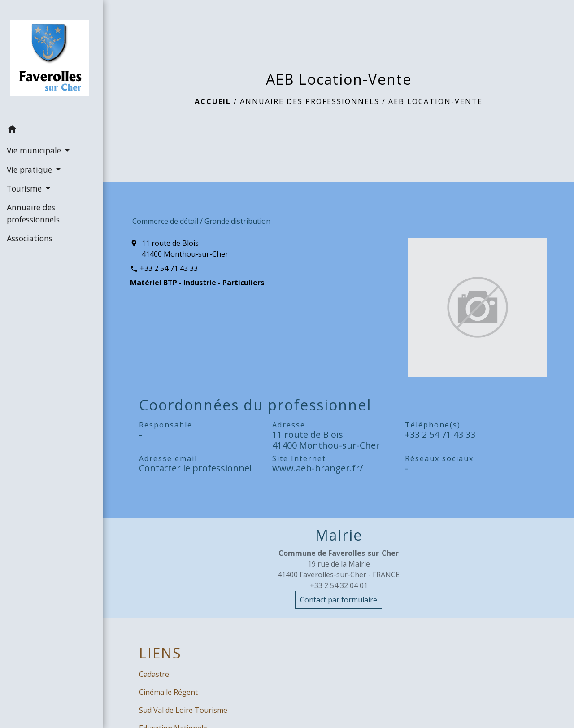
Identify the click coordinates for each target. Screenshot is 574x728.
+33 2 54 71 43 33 (169, 268)
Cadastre (154, 674)
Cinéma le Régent (168, 692)
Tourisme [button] (25, 188)
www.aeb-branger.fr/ (317, 468)
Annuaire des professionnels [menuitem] (33, 213)
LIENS (160, 653)
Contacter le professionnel (195, 468)
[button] (52, 131)
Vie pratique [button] (30, 170)
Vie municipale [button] (35, 150)
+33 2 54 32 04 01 (339, 585)
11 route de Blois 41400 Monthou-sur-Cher (185, 248)
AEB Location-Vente (435, 101)
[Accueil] (52, 60)
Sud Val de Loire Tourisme (183, 710)
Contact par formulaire (339, 600)
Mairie (339, 535)
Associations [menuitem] (30, 238)
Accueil (213, 101)
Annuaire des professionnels (310, 101)
